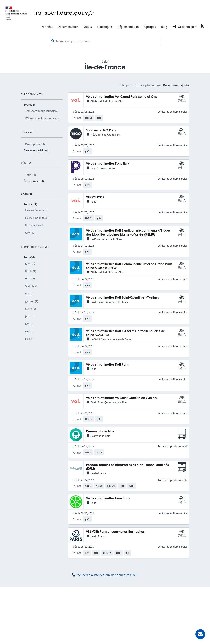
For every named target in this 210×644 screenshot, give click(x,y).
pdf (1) (29, 324)
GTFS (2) (30, 278)
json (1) (29, 316)
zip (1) (29, 339)
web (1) (29, 331)
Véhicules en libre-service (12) (42, 118)
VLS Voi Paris (95, 197)
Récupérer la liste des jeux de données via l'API (107, 575)
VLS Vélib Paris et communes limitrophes (115, 532)
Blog (164, 27)
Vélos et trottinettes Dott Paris (107, 365)
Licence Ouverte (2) (36, 210)
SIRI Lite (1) (32, 286)
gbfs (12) (30, 263)
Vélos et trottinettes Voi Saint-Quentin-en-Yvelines (122, 398)
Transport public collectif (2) (42, 111)
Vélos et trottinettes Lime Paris (108, 498)
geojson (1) (32, 301)
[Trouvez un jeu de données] (105, 41)
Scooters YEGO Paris (101, 130)
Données (47, 27)
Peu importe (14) (35, 144)
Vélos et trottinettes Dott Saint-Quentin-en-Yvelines (123, 298)
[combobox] (105, 41)
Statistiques (105, 27)
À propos (150, 27)
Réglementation (128, 27)
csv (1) (29, 294)
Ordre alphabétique (147, 85)
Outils (88, 27)
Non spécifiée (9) (35, 225)
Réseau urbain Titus (100, 432)
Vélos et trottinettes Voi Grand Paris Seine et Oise (122, 97)
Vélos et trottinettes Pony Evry (108, 164)
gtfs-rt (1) (31, 309)
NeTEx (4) (31, 271)
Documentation (68, 27)
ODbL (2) (30, 233)
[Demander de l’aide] (200, 634)
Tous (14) (31, 175)
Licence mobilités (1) (37, 218)
